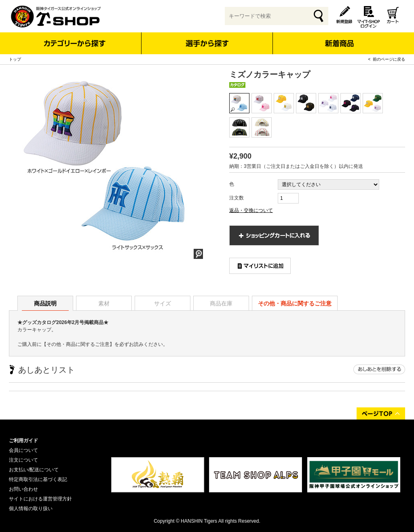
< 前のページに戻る (387, 59)
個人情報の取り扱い (31, 509)
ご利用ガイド (23, 441)
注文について (23, 460)
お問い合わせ (23, 489)
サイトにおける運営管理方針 (40, 499)
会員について (23, 450)
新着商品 (339, 38)
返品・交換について (251, 210)
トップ (15, 59)
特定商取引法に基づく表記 (38, 479)
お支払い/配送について (34, 470)
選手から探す (207, 43)
